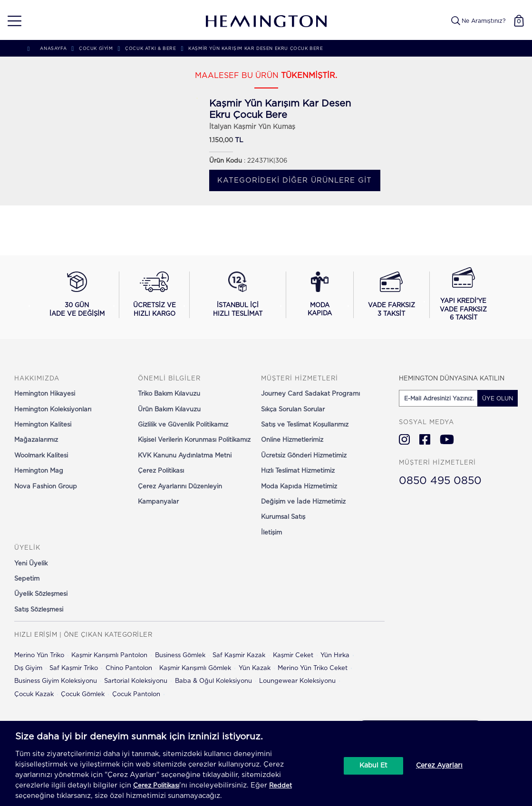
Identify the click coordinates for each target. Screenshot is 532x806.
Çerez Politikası (161, 471)
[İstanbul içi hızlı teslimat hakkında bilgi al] (238, 295)
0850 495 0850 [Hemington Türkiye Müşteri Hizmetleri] (440, 481)
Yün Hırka (335, 655)
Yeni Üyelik (31, 564)
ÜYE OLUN (498, 398)
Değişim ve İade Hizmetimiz (303, 502)
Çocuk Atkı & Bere (150, 49)
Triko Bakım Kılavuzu (169, 394)
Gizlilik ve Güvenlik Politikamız (183, 425)
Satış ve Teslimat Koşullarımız (305, 425)
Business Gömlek (180, 655)
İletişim (271, 533)
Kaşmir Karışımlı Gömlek (195, 668)
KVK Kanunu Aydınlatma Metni (185, 456)
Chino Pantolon (129, 668)
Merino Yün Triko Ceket (313, 668)
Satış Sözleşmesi (39, 610)
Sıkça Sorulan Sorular (293, 410)
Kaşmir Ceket (293, 655)
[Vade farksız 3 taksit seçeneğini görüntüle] (392, 295)
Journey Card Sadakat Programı (310, 394)
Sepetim (27, 579)
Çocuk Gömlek (83, 694)
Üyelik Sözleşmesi (41, 594)
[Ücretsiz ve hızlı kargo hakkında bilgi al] (154, 295)
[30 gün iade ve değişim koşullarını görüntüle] (77, 295)
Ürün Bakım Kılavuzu (169, 410)
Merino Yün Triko (39, 655)
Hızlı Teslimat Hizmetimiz (298, 471)
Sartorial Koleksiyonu (136, 681)
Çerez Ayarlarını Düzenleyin (180, 487)
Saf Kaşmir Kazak (239, 655)
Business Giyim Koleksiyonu (56, 681)
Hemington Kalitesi (43, 425)
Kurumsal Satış (283, 517)
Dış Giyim (28, 668)
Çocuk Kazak (34, 694)
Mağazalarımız (36, 440)
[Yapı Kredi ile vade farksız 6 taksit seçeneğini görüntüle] (463, 295)
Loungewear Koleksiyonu (297, 681)
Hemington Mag (39, 471)
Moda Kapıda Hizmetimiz (299, 487)
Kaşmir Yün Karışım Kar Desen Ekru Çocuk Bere (256, 49)
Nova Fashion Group (46, 487)
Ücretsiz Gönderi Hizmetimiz (304, 456)
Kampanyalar (158, 502)
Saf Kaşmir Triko (74, 668)
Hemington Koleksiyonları (53, 410)
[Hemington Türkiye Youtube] (447, 439)
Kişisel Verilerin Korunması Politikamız (194, 440)
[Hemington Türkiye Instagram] (404, 439)
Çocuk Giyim (96, 49)
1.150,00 (221, 141)
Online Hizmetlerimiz (292, 440)
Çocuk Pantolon (136, 694)
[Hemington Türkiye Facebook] (425, 439)
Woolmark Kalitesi (41, 456)
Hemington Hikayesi (45, 394)
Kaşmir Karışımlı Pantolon (109, 655)
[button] (11, 21)
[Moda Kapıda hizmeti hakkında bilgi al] (319, 295)
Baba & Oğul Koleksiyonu (213, 681)
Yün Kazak (255, 668)
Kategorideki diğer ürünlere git (295, 180)
